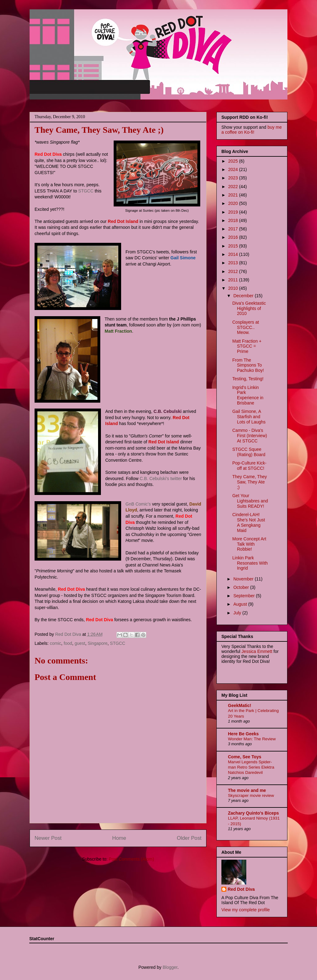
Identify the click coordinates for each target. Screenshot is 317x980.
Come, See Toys (245, 757)
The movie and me (247, 790)
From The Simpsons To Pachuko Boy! (248, 365)
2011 (234, 280)
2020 (234, 203)
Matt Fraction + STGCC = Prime (247, 346)
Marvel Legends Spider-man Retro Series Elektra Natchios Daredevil (251, 767)
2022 (234, 187)
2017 (234, 229)
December (244, 296)
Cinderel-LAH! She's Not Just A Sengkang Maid (249, 522)
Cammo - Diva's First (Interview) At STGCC (250, 436)
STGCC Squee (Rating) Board (249, 452)
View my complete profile (246, 910)
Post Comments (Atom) (131, 859)
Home (119, 838)
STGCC (86, 191)
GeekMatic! (240, 705)
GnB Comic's (138, 504)
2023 (234, 178)
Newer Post (48, 838)
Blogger (170, 967)
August (241, 604)
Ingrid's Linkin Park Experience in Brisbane (248, 395)
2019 (234, 212)
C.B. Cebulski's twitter (161, 478)
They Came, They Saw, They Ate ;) (250, 482)
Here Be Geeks (243, 734)
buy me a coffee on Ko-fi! (252, 130)
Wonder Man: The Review (252, 739)
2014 (234, 254)
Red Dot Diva (241, 889)
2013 (234, 263)
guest (80, 643)
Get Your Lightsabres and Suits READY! (250, 501)
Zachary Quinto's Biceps (253, 813)
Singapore (97, 643)
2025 (234, 161)
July (238, 613)
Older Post (189, 838)
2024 (234, 169)
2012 (234, 271)
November (244, 579)
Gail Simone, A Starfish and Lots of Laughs (249, 417)
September (244, 596)
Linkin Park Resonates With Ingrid (250, 563)
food (68, 643)
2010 (234, 288)
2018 (234, 220)
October (242, 587)
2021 (234, 195)
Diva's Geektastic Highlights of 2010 (249, 308)
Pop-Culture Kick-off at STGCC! (249, 466)
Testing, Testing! (248, 379)
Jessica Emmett (257, 651)
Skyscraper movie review (251, 795)
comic (56, 643)
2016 (234, 237)
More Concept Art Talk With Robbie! (249, 544)
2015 (234, 246)
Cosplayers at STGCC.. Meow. (246, 327)
